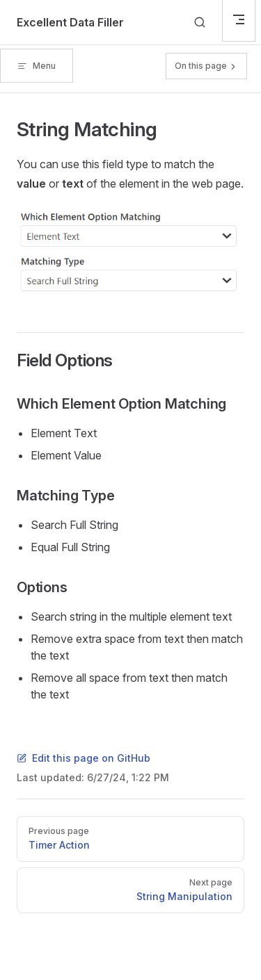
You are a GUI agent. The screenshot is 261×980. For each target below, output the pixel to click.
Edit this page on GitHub (84, 758)
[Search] (200, 23)
